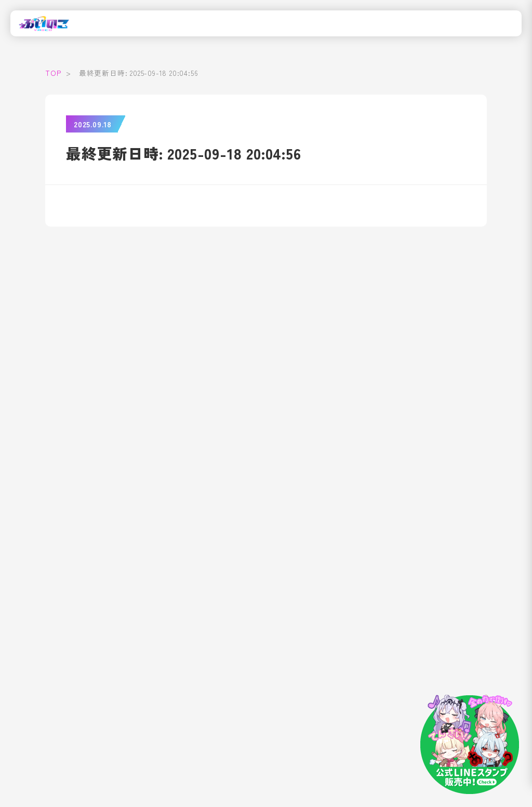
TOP (53, 73)
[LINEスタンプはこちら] (470, 745)
